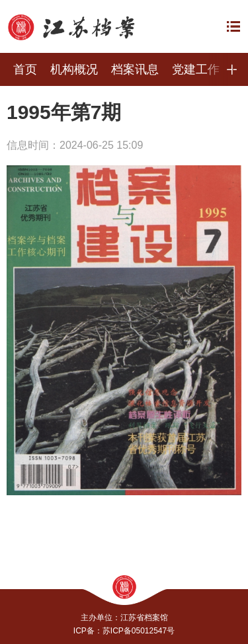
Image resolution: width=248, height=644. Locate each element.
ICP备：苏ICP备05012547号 (124, 631)
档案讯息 (135, 69)
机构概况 (74, 69)
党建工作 (196, 69)
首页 (25, 69)
